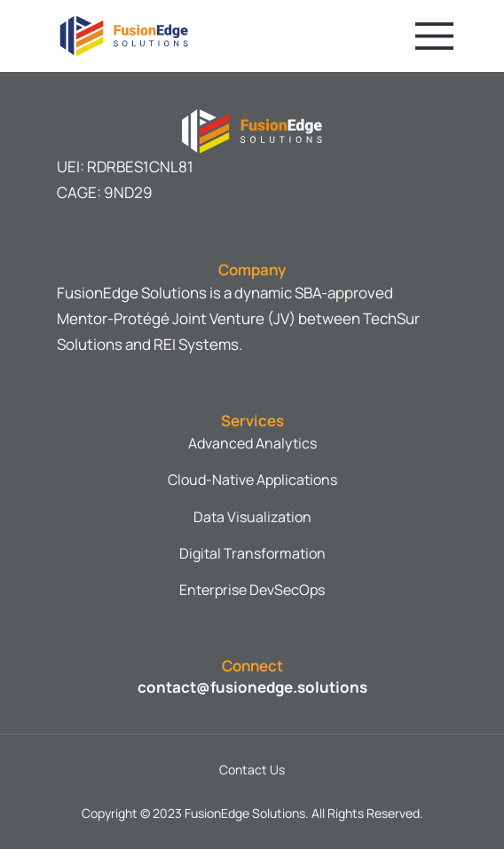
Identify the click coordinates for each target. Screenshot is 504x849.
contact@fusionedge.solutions (252, 687)
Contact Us (252, 770)
